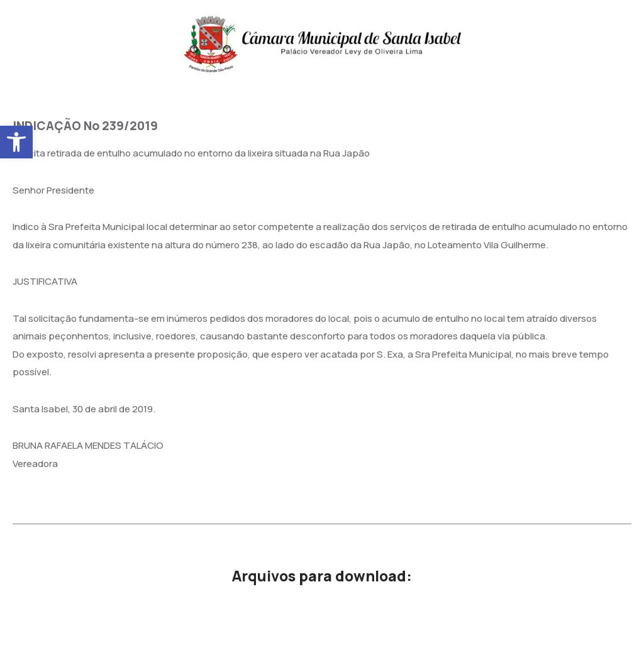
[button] (16, 142)
